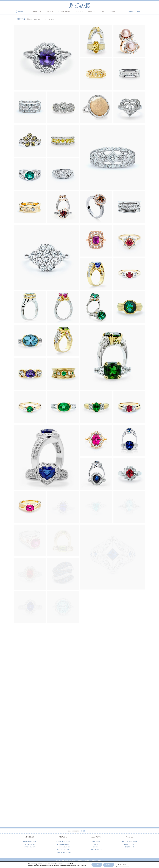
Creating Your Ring (63, 850)
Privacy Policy (97, 860)
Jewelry (50, 11)
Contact (112, 11)
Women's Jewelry (30, 842)
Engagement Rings (63, 842)
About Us (91, 11)
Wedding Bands (63, 844)
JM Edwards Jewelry (79, 5)
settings (84, 866)
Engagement (37, 11)
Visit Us (20, 11)
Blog (102, 11)
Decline (110, 865)
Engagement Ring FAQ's (63, 852)
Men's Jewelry (30, 844)
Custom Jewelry (64, 11)
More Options (124, 865)
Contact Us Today (96, 850)
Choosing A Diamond (63, 847)
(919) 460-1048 (134, 11)
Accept (98, 865)
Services (79, 11)
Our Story (96, 842)
